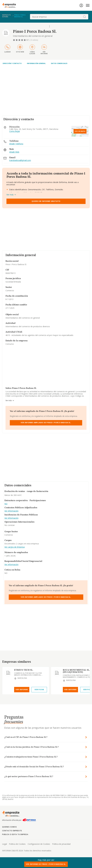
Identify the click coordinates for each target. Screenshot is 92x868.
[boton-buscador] (84, 17)
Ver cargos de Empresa (15, 547)
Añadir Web (14, 152)
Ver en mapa (80, 131)
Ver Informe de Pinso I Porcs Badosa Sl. (46, 864)
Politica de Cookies (17, 844)
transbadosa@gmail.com (20, 160)
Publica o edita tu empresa (15, 834)
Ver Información (11, 511)
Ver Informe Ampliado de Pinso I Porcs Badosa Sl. (46, 423)
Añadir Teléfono (16, 144)
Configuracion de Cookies (39, 844)
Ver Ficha (39, 690)
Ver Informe (22, 690)
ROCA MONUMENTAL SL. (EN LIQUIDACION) (76, 671)
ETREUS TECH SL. (24, 670)
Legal (5, 844)
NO (6, 504)
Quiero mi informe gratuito (46, 201)
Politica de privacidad (61, 844)
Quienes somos (9, 827)
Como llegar (15, 131)
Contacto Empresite (12, 831)
